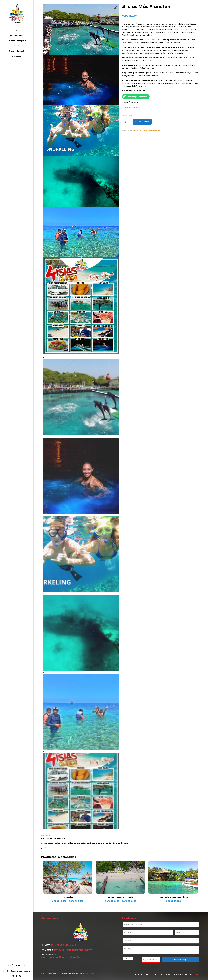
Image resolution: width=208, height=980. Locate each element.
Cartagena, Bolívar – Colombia (60, 957)
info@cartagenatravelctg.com (17, 971)
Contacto (189, 975)
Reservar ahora (142, 122)
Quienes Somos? (178, 975)
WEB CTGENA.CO (90, 974)
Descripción (46, 836)
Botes (168, 975)
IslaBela (68, 897)
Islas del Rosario (140, 131)
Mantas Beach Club (120, 897)
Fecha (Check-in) (131, 102)
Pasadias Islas (154, 131)
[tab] (121, 836)
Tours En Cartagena (157, 975)
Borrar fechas (128, 116)
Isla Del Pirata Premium (173, 897)
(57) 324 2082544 (17, 965)
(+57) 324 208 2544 (64, 945)
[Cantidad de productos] (127, 122)
